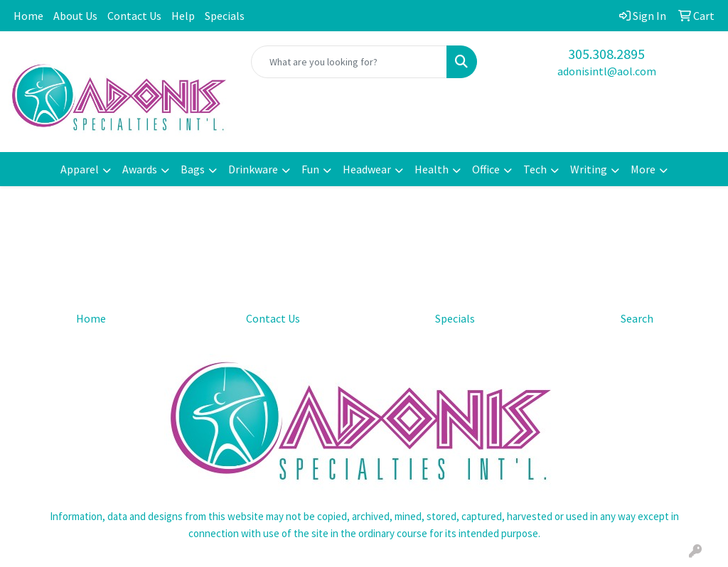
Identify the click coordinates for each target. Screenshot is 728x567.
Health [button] (432, 169)
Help (183, 16)
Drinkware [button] (253, 169)
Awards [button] (140, 169)
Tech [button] (535, 169)
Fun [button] (310, 169)
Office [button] (486, 169)
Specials (225, 16)
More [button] (643, 169)
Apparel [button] (80, 169)
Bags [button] (193, 169)
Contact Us (134, 16)
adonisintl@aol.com (607, 71)
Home (28, 16)
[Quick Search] (349, 62)
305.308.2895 (606, 54)
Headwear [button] (367, 169)
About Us (75, 16)
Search (637, 318)
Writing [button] (589, 169)
